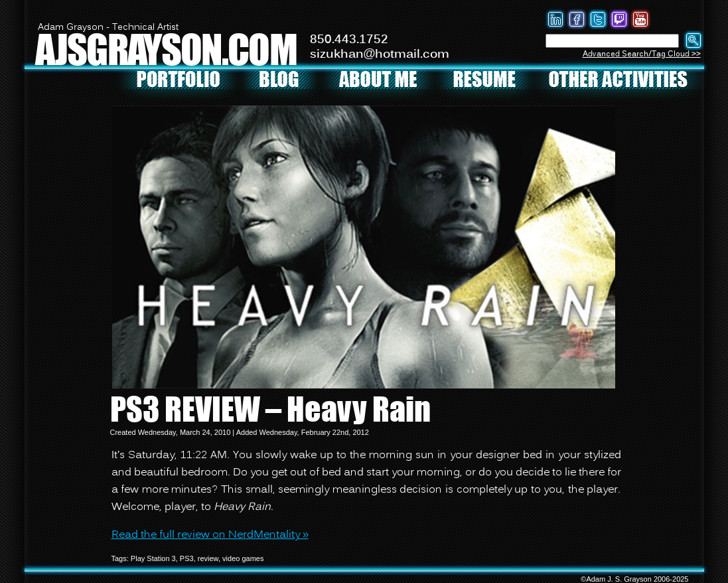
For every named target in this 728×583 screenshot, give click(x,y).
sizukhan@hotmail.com (380, 54)
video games (243, 558)
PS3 (187, 558)
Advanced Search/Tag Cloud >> (642, 54)
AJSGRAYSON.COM (166, 49)
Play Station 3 (153, 558)
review (208, 558)
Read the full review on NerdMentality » (210, 535)
